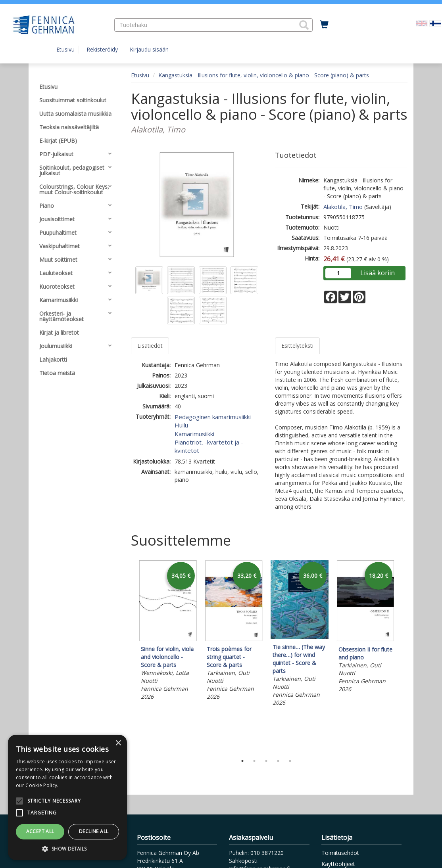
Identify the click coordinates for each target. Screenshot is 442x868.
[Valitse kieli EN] (422, 23)
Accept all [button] (40, 831)
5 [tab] (290, 761)
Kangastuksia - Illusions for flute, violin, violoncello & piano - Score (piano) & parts (264, 75)
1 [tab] (242, 761)
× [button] (118, 743)
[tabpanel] (168, 631)
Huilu (181, 425)
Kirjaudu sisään (149, 49)
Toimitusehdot (340, 853)
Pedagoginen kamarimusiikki (213, 417)
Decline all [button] (94, 831)
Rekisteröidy (102, 49)
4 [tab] (278, 761)
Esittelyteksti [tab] (297, 346)
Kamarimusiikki (194, 434)
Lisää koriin (378, 273)
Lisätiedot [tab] (150, 346)
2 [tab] (254, 761)
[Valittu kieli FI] (435, 23)
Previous (129, 655)
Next (404, 655)
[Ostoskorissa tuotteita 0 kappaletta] (324, 25)
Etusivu (65, 49)
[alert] (67, 797)
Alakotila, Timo (343, 207)
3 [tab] (266, 761)
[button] (304, 25)
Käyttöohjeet (338, 864)
